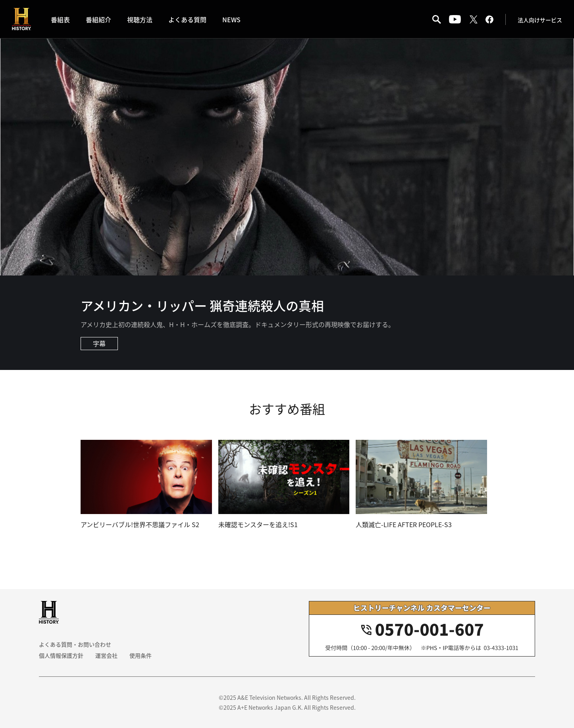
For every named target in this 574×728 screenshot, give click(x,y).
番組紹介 (98, 19)
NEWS (231, 19)
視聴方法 (140, 19)
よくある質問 (187, 19)
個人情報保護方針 (61, 655)
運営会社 (106, 655)
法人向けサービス (540, 20)
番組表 (60, 19)
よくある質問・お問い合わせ (75, 644)
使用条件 (141, 655)
